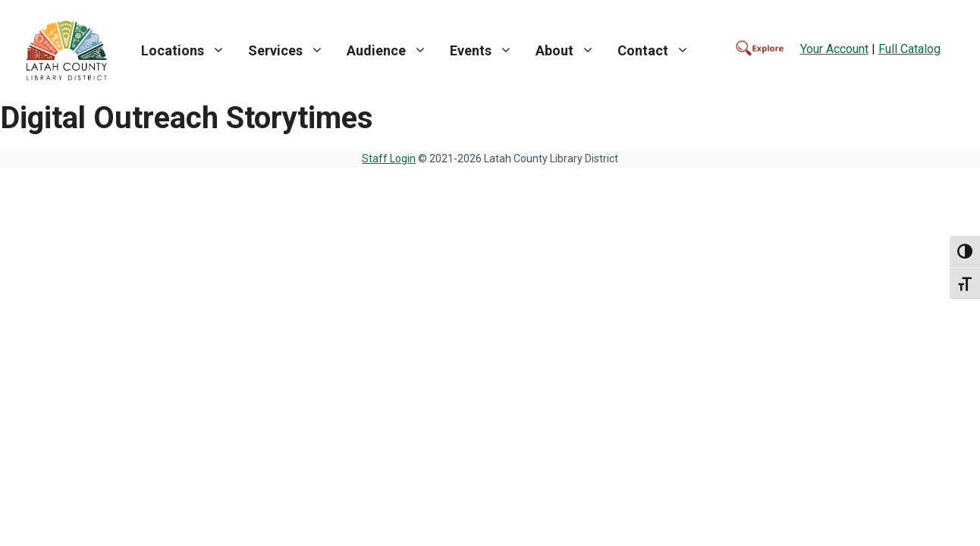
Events (487, 51)
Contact (659, 51)
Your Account (834, 49)
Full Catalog (909, 49)
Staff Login (389, 158)
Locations (189, 51)
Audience (393, 51)
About (571, 51)
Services (292, 51)
